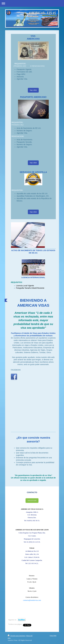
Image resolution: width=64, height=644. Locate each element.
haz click (33, 90)
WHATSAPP (32, 500)
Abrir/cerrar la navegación (32, 3)
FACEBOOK (16, 370)
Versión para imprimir (17, 636)
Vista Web (53, 636)
